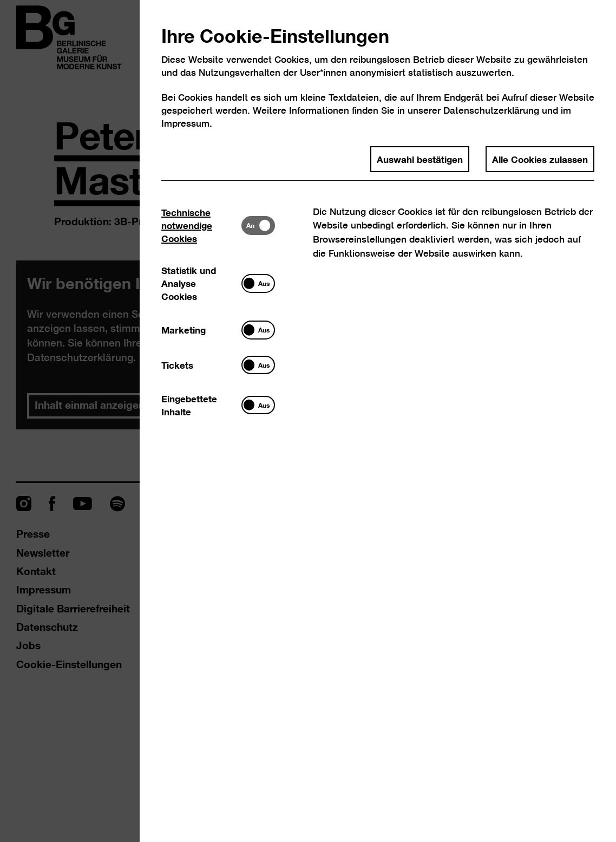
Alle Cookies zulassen (540, 159)
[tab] (201, 226)
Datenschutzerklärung (491, 110)
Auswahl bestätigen (420, 159)
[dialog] (308, 421)
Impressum (185, 123)
